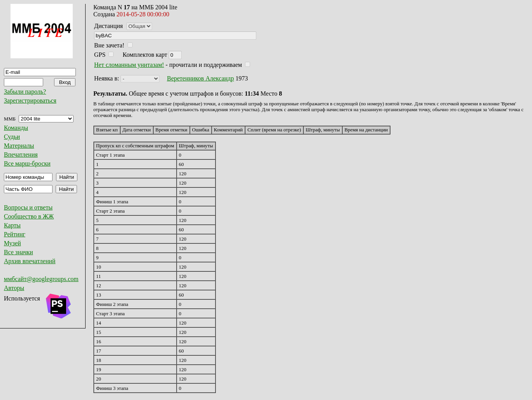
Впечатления (21, 155)
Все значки (18, 252)
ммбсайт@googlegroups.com (41, 279)
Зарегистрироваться (30, 100)
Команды (16, 128)
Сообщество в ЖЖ (29, 216)
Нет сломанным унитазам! (129, 65)
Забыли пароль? (25, 92)
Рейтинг (15, 234)
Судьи (12, 137)
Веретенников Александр (200, 78)
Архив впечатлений (30, 261)
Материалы (19, 146)
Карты (12, 225)
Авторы (14, 288)
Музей (12, 243)
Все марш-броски (27, 163)
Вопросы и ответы (28, 207)
